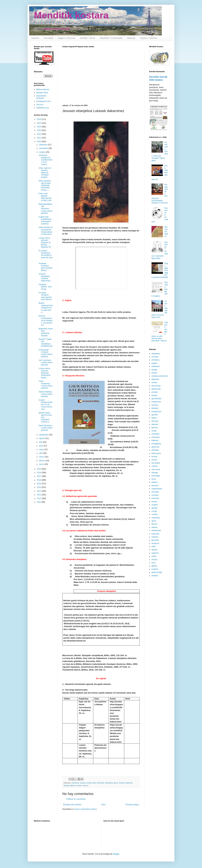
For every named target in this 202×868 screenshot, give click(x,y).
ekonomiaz (156, 386)
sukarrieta (156, 518)
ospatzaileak (157, 489)
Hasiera (35, 38)
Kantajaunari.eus (43, 101)
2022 (39, 134)
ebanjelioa (109, 783)
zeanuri (85, 785)
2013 (39, 491)
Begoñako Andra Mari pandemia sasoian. (46, 332)
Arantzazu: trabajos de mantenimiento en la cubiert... (46, 160)
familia (154, 373)
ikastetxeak (156, 530)
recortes (79, 785)
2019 (39, 469)
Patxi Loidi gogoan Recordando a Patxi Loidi (45, 197)
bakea (154, 418)
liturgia (66, 785)
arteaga (155, 473)
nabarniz (155, 553)
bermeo (155, 428)
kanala (154, 502)
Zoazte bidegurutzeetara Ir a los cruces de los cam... (46, 405)
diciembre (43, 145)
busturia (155, 486)
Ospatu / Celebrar (149, 38)
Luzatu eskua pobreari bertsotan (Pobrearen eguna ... (45, 373)
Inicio (103, 805)
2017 (39, 476)
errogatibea (156, 444)
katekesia (129, 783)
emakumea (156, 402)
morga (154, 511)
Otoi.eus (40, 105)
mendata (155, 492)
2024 (39, 127)
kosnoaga (156, 476)
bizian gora (156, 453)
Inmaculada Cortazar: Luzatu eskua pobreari (45, 353)
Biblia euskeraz (43, 89)
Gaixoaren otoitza (166, 232)
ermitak (155, 392)
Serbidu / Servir (88, 38)
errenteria (156, 437)
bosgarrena (156, 412)
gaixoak (155, 424)
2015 (39, 484)
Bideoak (131, 38)
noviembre (44, 148)
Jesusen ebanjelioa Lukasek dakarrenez (45, 277)
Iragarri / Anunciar (67, 38)
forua (154, 479)
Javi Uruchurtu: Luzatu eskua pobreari (45, 363)
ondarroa (155, 543)
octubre (43, 152)
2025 (39, 123)
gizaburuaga (157, 572)
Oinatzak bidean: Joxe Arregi (45, 287)
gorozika (155, 540)
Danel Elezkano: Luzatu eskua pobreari (46, 428)
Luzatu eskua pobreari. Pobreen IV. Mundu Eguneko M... (45, 243)
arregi (154, 431)
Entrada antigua (132, 805)
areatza (83, 783)
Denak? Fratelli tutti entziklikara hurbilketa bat (46, 343)
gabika (154, 566)
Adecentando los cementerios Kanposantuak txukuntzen (46, 231)
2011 (39, 498)
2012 (39, 495)
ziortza (154, 460)
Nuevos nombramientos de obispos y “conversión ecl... (46, 320)
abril (41, 453)
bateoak (155, 440)
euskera (155, 569)
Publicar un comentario (76, 799)
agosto (42, 438)
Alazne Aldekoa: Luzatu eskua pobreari (45, 394)
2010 (39, 502)
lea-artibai (156, 463)
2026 (39, 119)
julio (41, 442)
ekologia (155, 450)
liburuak (155, 421)
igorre (116, 783)
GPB (153, 547)
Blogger (116, 854)
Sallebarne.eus (43, 108)
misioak (155, 405)
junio (41, 446)
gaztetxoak (156, 389)
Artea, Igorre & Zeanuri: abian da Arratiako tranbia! (45, 173)
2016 (39, 480)
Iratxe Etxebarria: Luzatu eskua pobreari (45, 385)
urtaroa (154, 466)
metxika (155, 576)
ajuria (154, 521)
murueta (155, 495)
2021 (39, 138)
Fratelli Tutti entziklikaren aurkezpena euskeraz (45, 220)
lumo (154, 563)
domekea (101, 783)
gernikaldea (156, 399)
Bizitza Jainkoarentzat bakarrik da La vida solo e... (46, 308)
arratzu (154, 560)
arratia (89, 783)
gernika (155, 415)
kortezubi (155, 534)
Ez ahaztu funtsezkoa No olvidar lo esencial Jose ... (46, 255)
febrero (42, 461)
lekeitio (154, 550)
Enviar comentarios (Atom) (86, 809)
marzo (42, 457)
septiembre (44, 435)
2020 (39, 142)
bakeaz (155, 482)
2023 (39, 130)
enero (42, 464)
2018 (39, 473)
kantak (122, 783)
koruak (154, 456)
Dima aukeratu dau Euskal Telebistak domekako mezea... (45, 185)
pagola (72, 785)
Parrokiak (48, 38)
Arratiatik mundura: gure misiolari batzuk (45, 267)
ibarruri (154, 524)
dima (94, 783)
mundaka (155, 434)
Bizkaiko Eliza (42, 93)
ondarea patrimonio (160, 376)
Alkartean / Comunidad (111, 38)
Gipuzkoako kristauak (41, 97)
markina (155, 537)
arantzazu (75, 783)
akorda (154, 527)
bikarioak (155, 379)
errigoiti (155, 505)
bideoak (155, 408)
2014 (39, 487)
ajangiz (154, 508)
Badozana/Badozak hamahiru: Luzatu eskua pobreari (45, 209)
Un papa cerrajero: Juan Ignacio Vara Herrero (45, 296)
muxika (154, 514)
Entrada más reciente (72, 805)
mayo (42, 450)
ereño (154, 556)
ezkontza (155, 498)
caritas (154, 382)
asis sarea (156, 469)
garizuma (155, 447)
